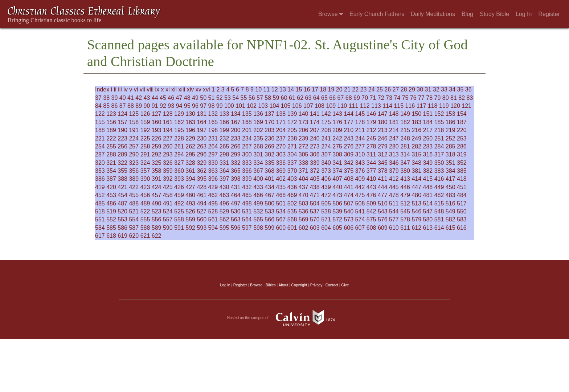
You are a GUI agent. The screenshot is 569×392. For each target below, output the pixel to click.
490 (157, 203)
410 (371, 179)
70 (365, 98)
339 (315, 163)
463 (224, 195)
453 (111, 195)
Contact (332, 285)
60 (284, 98)
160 (157, 122)
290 (134, 154)
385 (462, 171)
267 (247, 146)
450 (451, 187)
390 (145, 179)
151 (428, 114)
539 (337, 211)
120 (455, 106)
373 (326, 171)
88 (131, 106)
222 (111, 138)
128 (168, 114)
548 (439, 211)
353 (100, 171)
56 (252, 98)
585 (111, 228)
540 (349, 211)
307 (326, 154)
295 (190, 154)
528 (213, 211)
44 (155, 98)
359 (168, 171)
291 (145, 154)
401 (269, 179)
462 (213, 195)
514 (428, 203)
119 (444, 106)
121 (466, 106)
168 (247, 122)
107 (308, 106)
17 (315, 89)
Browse (331, 14)
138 (281, 114)
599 (269, 228)
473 (337, 195)
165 (213, 122)
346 (394, 163)
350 (439, 163)
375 (349, 171)
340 (326, 163)
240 (315, 138)
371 (304, 171)
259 (157, 146)
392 (168, 179)
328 (190, 163)
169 (258, 122)
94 (179, 106)
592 (190, 228)
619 (122, 236)
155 (100, 122)
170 (269, 122)
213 (383, 130)
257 (134, 146)
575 (371, 219)
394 (190, 179)
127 (157, 114)
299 (236, 154)
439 (326, 187)
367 (258, 171)
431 (236, 187)
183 (416, 122)
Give (345, 285)
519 (111, 211)
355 (122, 171)
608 (371, 228)
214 (394, 130)
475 (360, 195)
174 (315, 122)
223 (122, 138)
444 (383, 187)
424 (157, 187)
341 (337, 163)
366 (247, 171)
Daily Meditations (433, 14)
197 (202, 130)
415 (428, 179)
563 (236, 219)
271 (292, 146)
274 (326, 146)
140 (304, 114)
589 (157, 228)
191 (134, 130)
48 (187, 98)
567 (281, 219)
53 (228, 98)
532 (258, 211)
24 (372, 89)
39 (115, 98)
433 (258, 187)
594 (213, 228)
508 (360, 203)
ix (157, 89)
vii (142, 89)
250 (428, 138)
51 (212, 98)
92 (163, 106)
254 (100, 146)
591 (179, 228)
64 (316, 98)
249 (416, 138)
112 (365, 106)
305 (304, 154)
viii (150, 89)
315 (416, 154)
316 (428, 154)
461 (202, 195)
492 (179, 203)
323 (134, 163)
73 (389, 98)
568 (292, 219)
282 (416, 146)
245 (371, 138)
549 (451, 211)
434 (269, 187)
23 (364, 89)
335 (269, 163)
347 (405, 163)
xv (198, 89)
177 (349, 122)
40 (123, 98)
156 (111, 122)
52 (220, 98)
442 (360, 187)
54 (236, 98)
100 (229, 106)
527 (202, 211)
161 (168, 122)
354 (111, 171)
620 (134, 236)
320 (100, 163)
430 (224, 187)
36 (468, 89)
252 (451, 138)
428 (202, 187)
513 (416, 203)
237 (281, 138)
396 (213, 179)
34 (452, 89)
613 (428, 228)
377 (371, 171)
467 (269, 195)
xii (174, 89)
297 (213, 154)
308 (337, 154)
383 (439, 171)
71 (373, 98)
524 (168, 211)
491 (168, 203)
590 (168, 228)
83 (470, 98)
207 (315, 130)
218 (439, 130)
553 (122, 219)
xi (168, 89)
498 (247, 203)
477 (383, 195)
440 (337, 187)
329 (202, 163)
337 (292, 163)
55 (244, 98)
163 (190, 122)
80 (446, 98)
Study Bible (494, 14)
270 (281, 146)
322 (122, 163)
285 (451, 146)
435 (281, 187)
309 (349, 154)
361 (190, 171)
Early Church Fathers (377, 14)
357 (145, 171)
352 (462, 163)
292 (157, 154)
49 (195, 98)
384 (451, 171)
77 (421, 98)
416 (439, 179)
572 (337, 219)
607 (360, 228)
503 (304, 203)
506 (337, 203)
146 (371, 114)
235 (258, 138)
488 (134, 203)
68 (349, 98)
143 (337, 114)
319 (462, 154)
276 (349, 146)
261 (179, 146)
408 (349, 179)
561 (213, 219)
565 (258, 219)
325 (157, 163)
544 (394, 211)
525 (179, 211)
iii (120, 89)
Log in (225, 285)
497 (236, 203)
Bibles (271, 285)
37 (98, 98)
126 (145, 114)
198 (213, 130)
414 (416, 179)
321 (111, 163)
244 (360, 138)
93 (171, 106)
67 (341, 98)
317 (439, 154)
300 (247, 154)
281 (405, 146)
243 (349, 138)
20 (339, 89)
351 (451, 163)
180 (383, 122)
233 (236, 138)
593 (202, 228)
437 (304, 187)
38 (106, 98)
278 (371, 146)
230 (202, 138)
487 (122, 203)
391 (157, 179)
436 (292, 187)
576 (383, 219)
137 (269, 114)
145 (360, 114)
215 (405, 130)
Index (102, 89)
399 (247, 179)
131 (202, 114)
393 (179, 179)
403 (292, 179)
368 (269, 171)
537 (315, 211)
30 (420, 89)
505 (326, 203)
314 (405, 154)
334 (258, 163)
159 (145, 122)
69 (357, 98)
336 (281, 163)
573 (349, 219)
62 (300, 98)
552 (111, 219)
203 (269, 130)
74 (397, 98)
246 (383, 138)
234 (247, 138)
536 (304, 211)
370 (292, 171)
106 (297, 106)
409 (360, 179)
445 (394, 187)
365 (236, 171)
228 (179, 138)
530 (236, 211)
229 (190, 138)
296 (202, 154)
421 (122, 187)
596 (236, 228)
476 (371, 195)
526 (190, 211)
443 (371, 187)
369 (281, 171)
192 (145, 130)
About (283, 285)
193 (157, 130)
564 (247, 219)
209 (337, 130)
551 (100, 219)
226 (157, 138)
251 (439, 138)
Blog (467, 14)
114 (387, 106)
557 (168, 219)
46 (171, 98)
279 (383, 146)
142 (326, 114)
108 (320, 106)
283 (428, 146)
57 (260, 98)
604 (326, 228)
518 (100, 211)
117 (421, 106)
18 (323, 89)
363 (213, 171)
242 (337, 138)
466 (258, 195)
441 (349, 187)
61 (292, 98)
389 (134, 179)
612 (416, 228)
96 (195, 106)
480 (416, 195)
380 (405, 171)
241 (326, 138)
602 (304, 228)
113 (376, 106)
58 (268, 98)
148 (394, 114)
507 (349, 203)
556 (157, 219)
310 (360, 154)
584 (100, 228)
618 (111, 236)
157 (122, 122)
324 (145, 163)
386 (100, 179)
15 (299, 89)
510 (383, 203)
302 (269, 154)
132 (213, 114)
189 (111, 130)
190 (122, 130)
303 (281, 154)
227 (168, 138)
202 (258, 130)
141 (315, 114)
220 (462, 130)
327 (179, 163)
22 (355, 89)
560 (202, 219)
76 (413, 98)
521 (134, 211)
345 (383, 163)
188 (100, 130)
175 (326, 122)
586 (122, 228)
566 (269, 219)
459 (179, 195)
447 (416, 187)
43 (147, 98)
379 (394, 171)
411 (383, 179)
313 (394, 154)
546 (416, 211)
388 (122, 179)
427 (190, 187)
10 (258, 89)
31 (428, 89)
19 (331, 89)
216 (416, 130)
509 (371, 203)
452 (100, 195)
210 (349, 130)
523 (157, 211)
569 (304, 219)
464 (236, 195)
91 (155, 106)
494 (202, 203)
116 (410, 106)
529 (224, 211)
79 (438, 98)
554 (134, 219)
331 (224, 163)
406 (326, 179)
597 (247, 228)
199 (224, 130)
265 (224, 146)
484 (462, 195)
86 (115, 106)
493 (190, 203)
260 (168, 146)
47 (179, 98)
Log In (524, 14)
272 (304, 146)
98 (212, 106)
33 (444, 89)
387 (111, 179)
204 (281, 130)
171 (281, 122)
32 (436, 89)
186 (451, 122)
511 (394, 203)
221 (100, 138)
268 (258, 146)
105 (286, 106)
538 (326, 211)
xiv (191, 89)
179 (371, 122)
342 (349, 163)
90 (147, 106)
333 (247, 163)
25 (380, 89)
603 (315, 228)
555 (145, 219)
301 (258, 154)
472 (326, 195)
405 (315, 179)
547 (428, 211)
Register (549, 14)
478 (394, 195)
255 (111, 146)
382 (428, 171)
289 (122, 154)
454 (122, 195)
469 (292, 195)
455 (134, 195)
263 (202, 146)
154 (462, 114)
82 (462, 98)
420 (111, 187)
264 (213, 146)
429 (213, 187)
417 (451, 179)
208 (326, 130)
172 (292, 122)
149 (405, 114)
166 (224, 122)
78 (429, 98)
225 (145, 138)
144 (349, 114)
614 (439, 228)
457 (157, 195)
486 (111, 203)
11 (267, 89)
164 (202, 122)
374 (337, 171)
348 (416, 163)
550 (462, 211)
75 (405, 98)
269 (269, 146)
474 (349, 195)
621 (145, 236)
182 (405, 122)
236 (269, 138)
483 (451, 195)
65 (324, 98)
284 (439, 146)
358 (157, 171)
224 (134, 138)
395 (202, 179)
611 (405, 228)
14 (291, 89)
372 (315, 171)
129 (179, 114)
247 (394, 138)
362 (202, 171)
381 (416, 171)
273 (315, 146)
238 (292, 138)
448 (428, 187)
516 (451, 203)
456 (145, 195)
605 (337, 228)
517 (462, 203)
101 (240, 106)
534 (281, 211)
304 (292, 154)
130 (190, 114)
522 (145, 211)
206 (304, 130)
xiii (182, 89)
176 (337, 122)
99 (220, 106)
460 (190, 195)
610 (394, 228)
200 (236, 130)
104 (275, 106)
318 (451, 154)
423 (145, 187)
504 (315, 203)
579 (416, 219)
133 (224, 114)
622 (157, 236)
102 (252, 106)
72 (381, 98)
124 (122, 114)
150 (416, 114)
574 (360, 219)
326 (168, 163)
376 (360, 171)
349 (428, 163)
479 (405, 195)
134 (236, 114)
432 (247, 187)
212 (371, 130)
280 (394, 146)
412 (394, 179)
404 (304, 179)
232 (224, 138)
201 (247, 130)
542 (371, 211)
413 (405, 179)
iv (126, 89)
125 (134, 114)
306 (315, 154)
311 (371, 154)
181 (394, 122)
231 (213, 138)
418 (462, 179)
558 (179, 219)
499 (258, 203)
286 (462, 146)
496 (224, 203)
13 (283, 89)
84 (98, 106)
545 (405, 211)
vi (136, 89)
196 (190, 130)
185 (439, 122)
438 (315, 187)
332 (236, 163)
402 (281, 179)
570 (315, 219)
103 (263, 106)
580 (428, 219)
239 (304, 138)
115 (399, 106)
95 (187, 106)
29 (412, 89)
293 (168, 154)
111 (354, 106)
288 (111, 154)
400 (258, 179)
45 (163, 98)
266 (236, 146)
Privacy (316, 285)
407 (337, 179)
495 (213, 203)
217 (428, 130)
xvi (206, 89)
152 (439, 114)
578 (405, 219)
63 (308, 98)
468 (281, 195)
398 (236, 179)
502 (292, 203)
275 (337, 146)
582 (451, 219)
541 (360, 211)
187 (462, 122)
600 (281, 228)
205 (292, 130)
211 (360, 130)
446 (405, 187)
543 (383, 211)
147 (383, 114)
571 (326, 219)
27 (396, 89)
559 (190, 219)
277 (360, 146)
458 (168, 195)
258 (145, 146)
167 (236, 122)
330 (213, 163)
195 (179, 130)
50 (203, 98)
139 (292, 114)
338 (304, 163)
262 (190, 146)
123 (111, 114)
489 (145, 203)
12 (275, 89)
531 (247, 211)
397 (224, 179)
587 (134, 228)
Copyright (299, 285)
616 (462, 228)
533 (269, 211)
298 (224, 154)
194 (168, 130)
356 (134, 171)
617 (100, 236)
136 (258, 114)
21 (347, 89)
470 (304, 195)
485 (100, 203)
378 (383, 171)
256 (122, 146)
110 (342, 106)
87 (123, 106)
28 (404, 89)
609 (383, 228)
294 (179, 154)
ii (115, 89)
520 (122, 211)
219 (451, 130)
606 (349, 228)
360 (179, 171)
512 (405, 203)
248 (405, 138)
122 (100, 114)
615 (451, 228)
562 (224, 219)
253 (462, 138)
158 (134, 122)
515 (439, 203)
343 (360, 163)
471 (315, 195)
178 (360, 122)
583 (462, 219)
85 (106, 106)
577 (394, 219)
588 (145, 228)
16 (307, 89)
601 (292, 228)
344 (371, 163)
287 (100, 154)
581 (439, 219)
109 (331, 106)
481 (428, 195)
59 (276, 98)
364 (224, 171)
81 (454, 98)
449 (439, 187)
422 (134, 187)
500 (269, 203)
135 (247, 114)
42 (139, 98)
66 (332, 98)
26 (388, 89)
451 (462, 187)
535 (292, 211)
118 (433, 106)
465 (247, 195)
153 (451, 114)
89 (139, 106)
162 (179, 122)
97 (203, 106)
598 (258, 228)
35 (460, 89)
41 (131, 98)
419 (100, 187)
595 (224, 228)
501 (281, 203)
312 (383, 154)
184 (428, 122)
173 (304, 122)
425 (168, 187)
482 (439, 195)
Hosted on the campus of (285, 318)
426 (179, 187)
